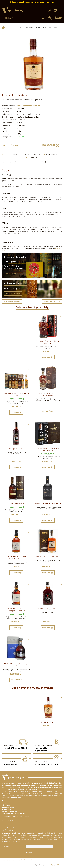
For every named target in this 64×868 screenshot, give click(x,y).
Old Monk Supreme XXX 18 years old (48, 342)
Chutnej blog (16, 798)
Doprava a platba (8, 807)
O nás (4, 801)
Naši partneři (6, 809)
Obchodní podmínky (9, 811)
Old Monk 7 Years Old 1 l (48, 609)
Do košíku (51, 145)
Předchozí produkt (12, 301)
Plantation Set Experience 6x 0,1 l (16, 394)
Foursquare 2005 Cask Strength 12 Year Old (16, 557)
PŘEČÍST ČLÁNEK (12, 274)
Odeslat (31, 852)
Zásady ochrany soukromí (26, 860)
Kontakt (5, 803)
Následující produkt (52, 301)
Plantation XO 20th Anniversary (48, 394)
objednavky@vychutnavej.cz (12, 830)
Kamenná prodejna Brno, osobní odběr (16, 817)
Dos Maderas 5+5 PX (16, 504)
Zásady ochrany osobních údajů (14, 813)
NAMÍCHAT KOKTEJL (13, 294)
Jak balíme (6, 805)
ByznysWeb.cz (56, 865)
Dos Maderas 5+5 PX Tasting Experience (48, 449)
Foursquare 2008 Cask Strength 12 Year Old (16, 610)
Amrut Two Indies (48, 722)
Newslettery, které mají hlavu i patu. (16, 833)
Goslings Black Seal (16, 449)
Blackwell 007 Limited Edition (48, 504)
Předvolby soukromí (9, 860)
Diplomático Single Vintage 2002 (16, 665)
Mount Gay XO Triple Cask (48, 557)
